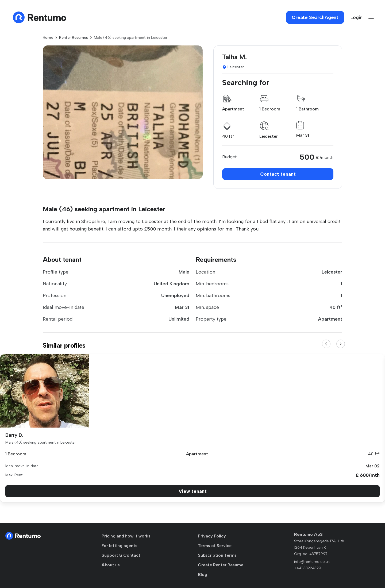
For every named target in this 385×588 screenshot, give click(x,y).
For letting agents (120, 546)
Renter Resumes (74, 38)
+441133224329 (308, 568)
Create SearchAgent (315, 17)
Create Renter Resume (221, 565)
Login (357, 17)
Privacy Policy (212, 536)
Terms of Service (215, 546)
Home (48, 38)
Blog (203, 574)
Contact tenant (278, 174)
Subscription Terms (217, 555)
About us (111, 565)
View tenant (193, 491)
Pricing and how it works (126, 536)
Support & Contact (121, 555)
